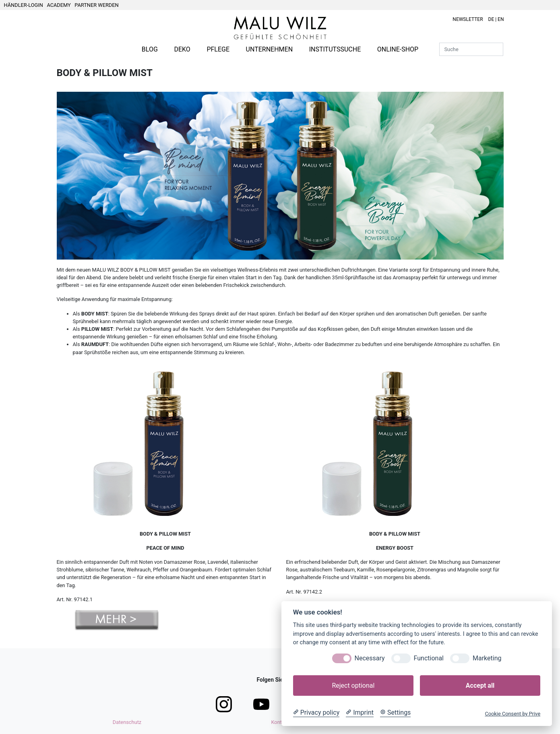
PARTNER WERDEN (96, 5)
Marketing (487, 658)
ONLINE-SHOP (398, 49)
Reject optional (353, 686)
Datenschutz (127, 722)
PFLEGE (218, 49)
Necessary (370, 658)
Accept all (480, 686)
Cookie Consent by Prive (512, 714)
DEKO (182, 49)
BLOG (150, 49)
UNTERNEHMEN (269, 49)
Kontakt (280, 722)
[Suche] (471, 49)
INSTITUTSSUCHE (335, 49)
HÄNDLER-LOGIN (24, 5)
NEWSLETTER (468, 19)
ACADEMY (59, 5)
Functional (429, 658)
